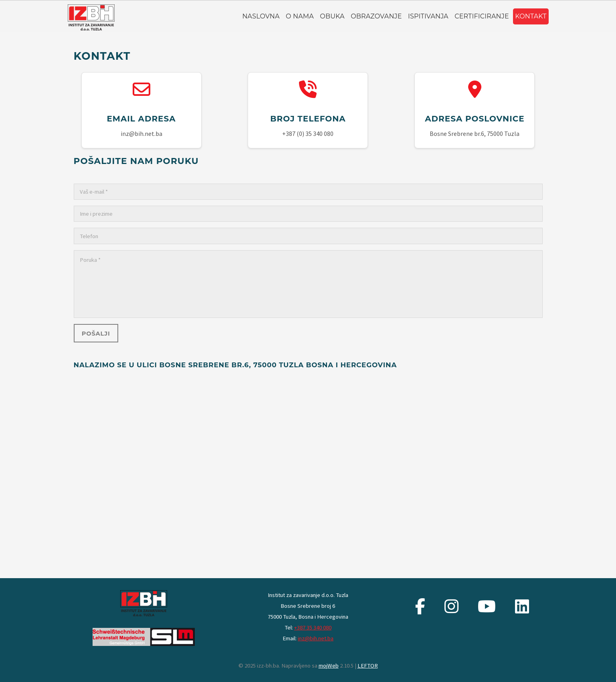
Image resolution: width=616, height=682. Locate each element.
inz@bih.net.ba (316, 638)
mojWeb (329, 666)
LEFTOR (368, 666)
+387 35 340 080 (313, 627)
